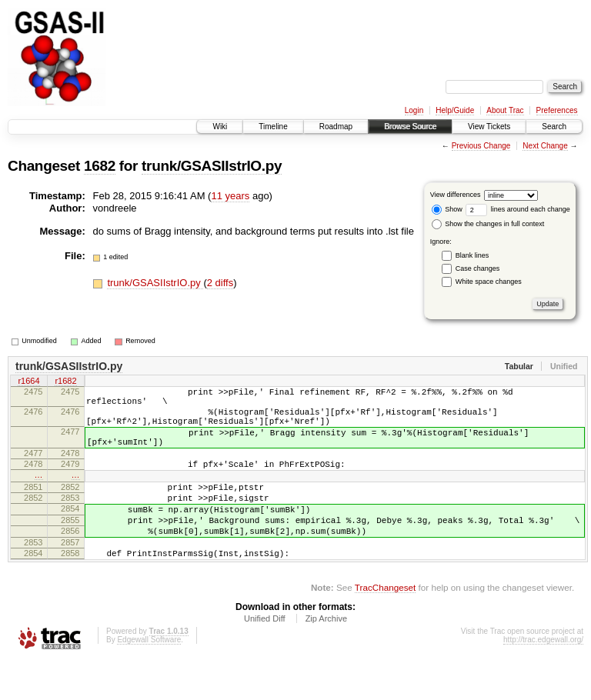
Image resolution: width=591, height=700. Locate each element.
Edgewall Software (149, 679)
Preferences (557, 110)
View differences (456, 195)
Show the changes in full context (488, 224)
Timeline (273, 127)
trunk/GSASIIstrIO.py (212, 166)
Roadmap (336, 127)
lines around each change (518, 209)
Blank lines (472, 255)
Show (447, 209)
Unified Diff (265, 658)
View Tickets (489, 127)
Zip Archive (326, 658)
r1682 (65, 382)
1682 (100, 166)
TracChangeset (385, 627)
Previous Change (481, 146)
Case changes (478, 268)
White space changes (489, 282)
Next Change (545, 146)
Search (554, 127)
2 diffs (220, 283)
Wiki (220, 127)
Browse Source (410, 127)
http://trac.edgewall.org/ (543, 679)
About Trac (505, 110)
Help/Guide (455, 110)
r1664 (28, 382)
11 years (230, 196)
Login (414, 110)
